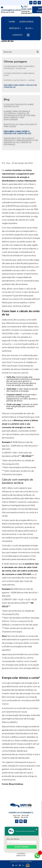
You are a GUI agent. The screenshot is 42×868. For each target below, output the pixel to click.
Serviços (14, 28)
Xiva (8, 163)
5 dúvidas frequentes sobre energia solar (19, 74)
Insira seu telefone (13, 839)
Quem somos (26, 22)
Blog (28, 28)
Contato (17, 35)
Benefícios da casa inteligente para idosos (20, 125)
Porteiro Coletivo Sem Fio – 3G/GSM (19, 80)
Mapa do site (21, 856)
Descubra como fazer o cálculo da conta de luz (20, 86)
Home (12, 22)
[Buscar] (38, 52)
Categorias (21, 854)
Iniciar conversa (22, 847)
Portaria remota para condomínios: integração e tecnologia (19, 67)
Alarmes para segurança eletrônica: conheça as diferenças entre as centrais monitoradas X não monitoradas (20, 115)
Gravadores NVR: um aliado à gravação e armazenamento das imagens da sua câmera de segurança (21, 141)
